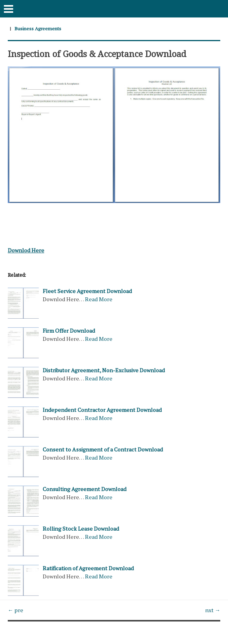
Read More (99, 299)
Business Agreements (38, 29)
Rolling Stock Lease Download (81, 529)
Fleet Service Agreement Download (87, 291)
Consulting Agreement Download (85, 489)
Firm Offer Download (69, 331)
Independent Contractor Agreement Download (102, 410)
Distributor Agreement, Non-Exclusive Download (104, 370)
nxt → (213, 610)
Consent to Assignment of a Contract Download (103, 449)
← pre (16, 610)
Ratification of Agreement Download (88, 568)
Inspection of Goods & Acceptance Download (97, 54)
